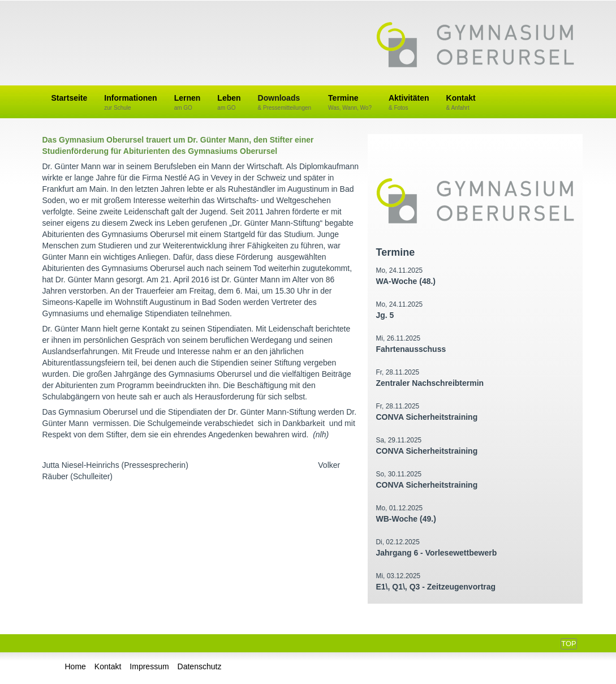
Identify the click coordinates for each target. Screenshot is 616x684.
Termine (350, 103)
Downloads (285, 103)
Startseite (70, 98)
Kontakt (461, 103)
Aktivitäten (409, 103)
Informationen (130, 103)
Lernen (188, 103)
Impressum (149, 666)
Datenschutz (200, 666)
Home (76, 666)
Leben (229, 103)
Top (568, 644)
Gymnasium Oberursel (475, 46)
